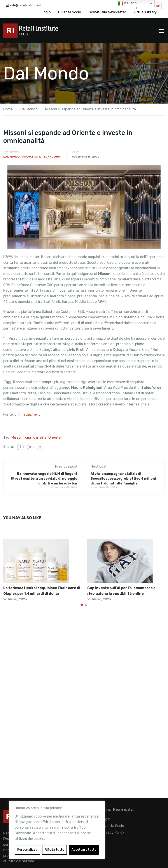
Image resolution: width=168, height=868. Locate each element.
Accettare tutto (84, 850)
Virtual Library (145, 12)
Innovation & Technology (41, 157)
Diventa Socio (70, 12)
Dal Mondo (11, 157)
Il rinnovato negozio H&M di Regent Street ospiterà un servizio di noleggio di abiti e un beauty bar (44, 479)
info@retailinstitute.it (26, 5)
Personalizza (27, 850)
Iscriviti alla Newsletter (107, 12)
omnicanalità (36, 437)
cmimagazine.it (27, 414)
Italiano (127, 4)
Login (46, 12)
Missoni (17, 437)
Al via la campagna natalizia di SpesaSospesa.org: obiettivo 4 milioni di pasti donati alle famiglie (123, 479)
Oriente (54, 437)
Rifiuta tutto (54, 850)
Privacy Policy (113, 832)
